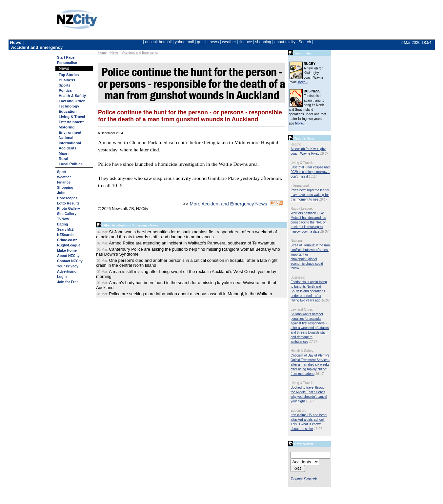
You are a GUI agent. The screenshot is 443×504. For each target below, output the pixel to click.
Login (62, 277)
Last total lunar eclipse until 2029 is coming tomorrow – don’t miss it (310, 172)
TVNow (63, 219)
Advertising (67, 271)
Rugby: (296, 144)
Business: (298, 277)
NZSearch (65, 235)
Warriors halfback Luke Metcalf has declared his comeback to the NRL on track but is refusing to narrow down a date (309, 222)
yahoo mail (184, 42)
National (66, 138)
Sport (62, 172)
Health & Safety (72, 96)
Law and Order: (302, 310)
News (115, 53)
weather (229, 42)
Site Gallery (67, 214)
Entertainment (71, 122)
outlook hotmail (158, 42)
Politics (65, 90)
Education (68, 111)
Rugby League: (302, 209)
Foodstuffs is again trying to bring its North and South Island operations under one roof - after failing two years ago (309, 291)
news (214, 42)
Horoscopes (67, 198)
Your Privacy (68, 266)
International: (300, 186)
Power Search (304, 479)
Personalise (67, 63)
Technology (69, 106)
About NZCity (68, 256)
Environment (70, 132)
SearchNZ (65, 229)
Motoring (67, 127)
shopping (263, 42)
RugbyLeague (69, 245)
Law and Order (72, 101)
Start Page (66, 57)
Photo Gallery (69, 208)
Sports (65, 85)
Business (67, 80)
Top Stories (69, 75)
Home (102, 53)
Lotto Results (68, 203)
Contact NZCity (70, 261)
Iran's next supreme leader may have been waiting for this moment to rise (310, 195)
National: (297, 241)
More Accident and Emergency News (228, 204)
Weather (64, 177)
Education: (298, 410)
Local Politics (71, 164)
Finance (64, 182)
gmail (202, 42)
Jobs (61, 193)
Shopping (65, 187)
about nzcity (285, 42)
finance (246, 42)
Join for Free (68, 282)
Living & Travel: (302, 163)
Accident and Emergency (140, 53)
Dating (63, 224)
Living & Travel (72, 117)
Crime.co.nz (67, 240)
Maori (64, 153)
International (70, 143)
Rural (63, 159)
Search (305, 42)
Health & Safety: (302, 351)
